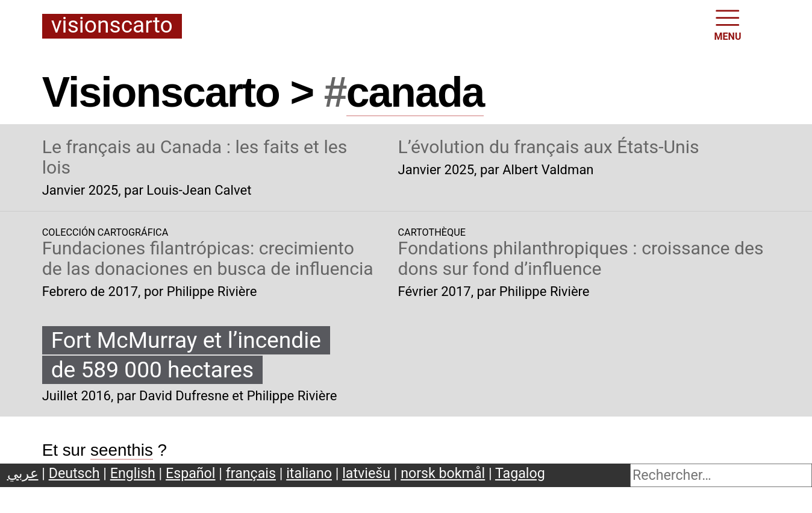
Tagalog (520, 473)
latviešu (366, 473)
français (251, 473)
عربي (23, 473)
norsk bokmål (443, 473)
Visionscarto (112, 26)
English (133, 473)
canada (415, 92)
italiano (309, 473)
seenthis (122, 450)
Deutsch (74, 473)
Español (191, 473)
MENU (728, 24)
